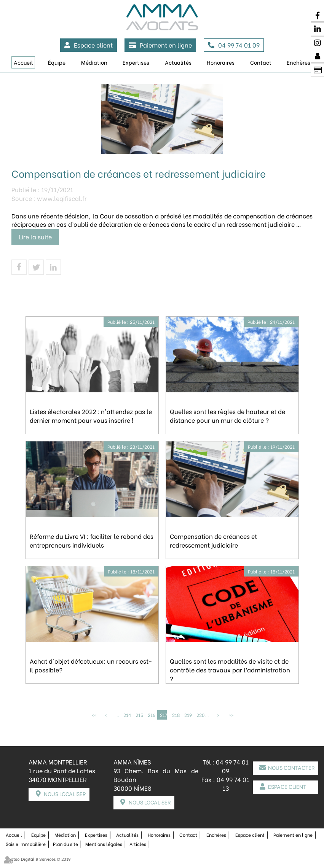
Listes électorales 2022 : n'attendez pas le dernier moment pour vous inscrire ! (91, 416)
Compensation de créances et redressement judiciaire (213, 540)
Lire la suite (35, 237)
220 (200, 715)
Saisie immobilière (26, 844)
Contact (261, 62)
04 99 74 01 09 (239, 45)
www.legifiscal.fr (62, 198)
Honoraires (221, 62)
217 (163, 715)
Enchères (216, 835)
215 (139, 715)
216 (151, 715)
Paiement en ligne (166, 45)
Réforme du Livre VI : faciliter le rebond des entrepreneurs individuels (92, 540)
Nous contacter (291, 767)
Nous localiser (65, 794)
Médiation (94, 62)
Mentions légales (104, 844)
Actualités (178, 62)
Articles (138, 844)
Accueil (23, 62)
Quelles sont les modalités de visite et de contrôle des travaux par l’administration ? (230, 670)
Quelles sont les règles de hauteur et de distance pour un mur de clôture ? (227, 416)
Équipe (57, 62)
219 (188, 715)
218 (176, 715)
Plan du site (65, 844)
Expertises (136, 62)
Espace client (93, 45)
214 (127, 715)
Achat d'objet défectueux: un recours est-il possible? (91, 665)
